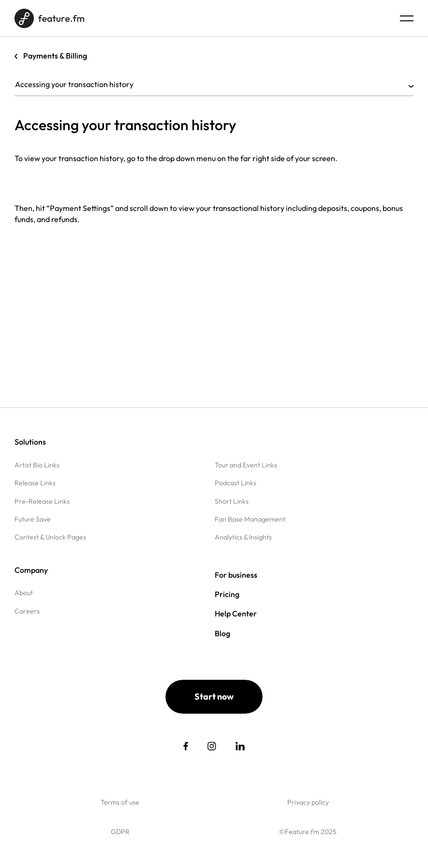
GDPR (120, 832)
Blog (222, 633)
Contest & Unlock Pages (50, 537)
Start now (214, 696)
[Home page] (49, 18)
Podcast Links (236, 483)
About (24, 593)
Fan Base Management (250, 519)
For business (236, 575)
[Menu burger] (407, 18)
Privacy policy (308, 802)
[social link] (186, 746)
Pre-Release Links (42, 501)
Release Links (35, 483)
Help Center (236, 614)
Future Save (33, 519)
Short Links (232, 501)
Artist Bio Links (37, 465)
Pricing (227, 594)
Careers (27, 611)
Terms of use (120, 802)
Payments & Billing (55, 56)
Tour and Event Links (246, 465)
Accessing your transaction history (214, 84)
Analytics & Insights (243, 537)
